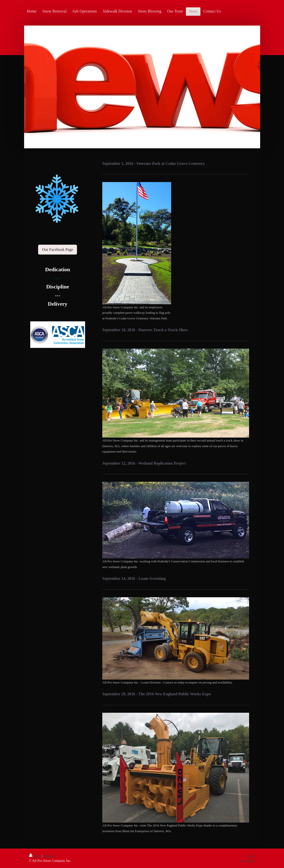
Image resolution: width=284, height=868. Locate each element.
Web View (248, 861)
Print (35, 856)
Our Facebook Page (58, 249)
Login (251, 856)
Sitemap (49, 856)
